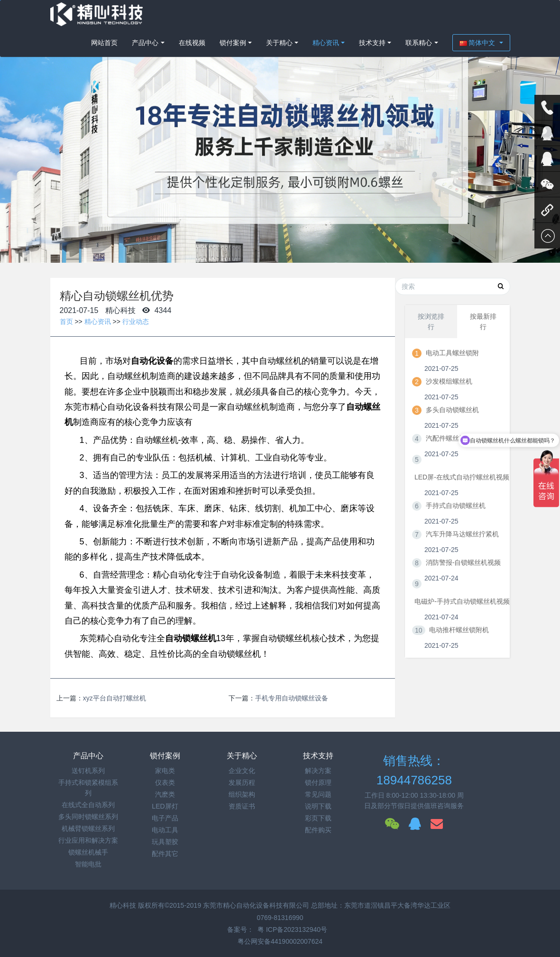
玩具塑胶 (165, 842)
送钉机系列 (88, 771)
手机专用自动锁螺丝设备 (292, 698)
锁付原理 (318, 782)
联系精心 (419, 43)
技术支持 (372, 43)
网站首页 (104, 43)
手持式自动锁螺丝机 (456, 506)
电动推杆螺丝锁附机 (459, 630)
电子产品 (165, 818)
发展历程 (242, 782)
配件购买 (318, 830)
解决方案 (318, 771)
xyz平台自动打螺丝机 (115, 698)
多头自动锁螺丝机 (452, 410)
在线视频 (192, 43)
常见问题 (318, 794)
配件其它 (165, 854)
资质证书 (242, 806)
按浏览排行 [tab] (431, 322)
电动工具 (165, 830)
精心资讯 (326, 43)
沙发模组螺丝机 (449, 381)
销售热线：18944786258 (414, 770)
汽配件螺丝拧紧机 (452, 438)
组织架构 (242, 794)
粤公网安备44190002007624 (280, 941)
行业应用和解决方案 (88, 840)
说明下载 (318, 806)
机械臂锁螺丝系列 (88, 828)
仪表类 (165, 782)
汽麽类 (165, 794)
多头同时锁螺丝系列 (88, 817)
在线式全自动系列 (88, 805)
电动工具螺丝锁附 (452, 353)
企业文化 (242, 771)
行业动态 (136, 322)
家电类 (165, 771)
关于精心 (279, 43)
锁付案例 (233, 43)
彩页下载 (318, 818)
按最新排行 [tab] (483, 322)
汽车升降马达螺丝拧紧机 (462, 534)
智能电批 (88, 864)
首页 (66, 322)
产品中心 (145, 43)
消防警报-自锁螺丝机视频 (464, 562)
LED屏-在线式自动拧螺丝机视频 (462, 477)
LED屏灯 (165, 806)
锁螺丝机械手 (88, 852)
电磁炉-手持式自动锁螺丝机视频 (462, 601)
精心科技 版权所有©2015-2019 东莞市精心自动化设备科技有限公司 (210, 905)
